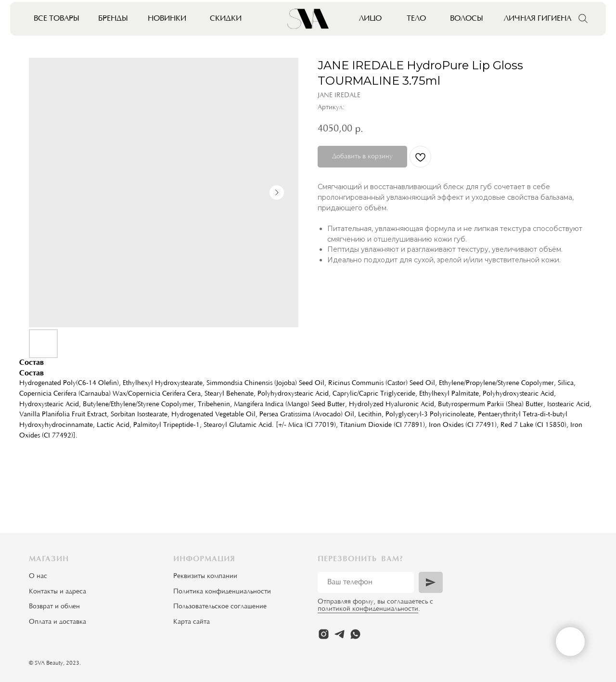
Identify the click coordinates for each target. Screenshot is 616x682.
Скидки (226, 19)
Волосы (467, 19)
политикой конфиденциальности (368, 609)
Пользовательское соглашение (220, 607)
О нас (38, 577)
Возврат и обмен (54, 607)
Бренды (113, 19)
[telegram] (340, 634)
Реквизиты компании (205, 577)
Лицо (370, 19)
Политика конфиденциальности (222, 592)
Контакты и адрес (56, 592)
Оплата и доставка (58, 622)
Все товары (57, 19)
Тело (416, 19)
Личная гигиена (538, 19)
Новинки (167, 19)
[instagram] (324, 634)
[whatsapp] (355, 634)
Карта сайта (192, 622)
